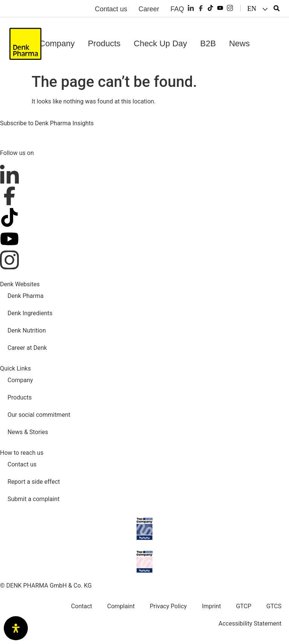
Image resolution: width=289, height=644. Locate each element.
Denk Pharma (26, 296)
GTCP (244, 606)
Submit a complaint (33, 499)
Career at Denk (27, 348)
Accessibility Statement (250, 623)
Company (57, 43)
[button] (259, 9)
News (240, 43)
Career (149, 9)
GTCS (274, 606)
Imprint (211, 606)
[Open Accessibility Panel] (16, 628)
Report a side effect (34, 482)
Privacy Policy (168, 606)
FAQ (177, 9)
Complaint (121, 606)
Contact (82, 606)
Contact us (111, 9)
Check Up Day (160, 43)
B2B (208, 43)
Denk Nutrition (27, 330)
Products (104, 43)
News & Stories (28, 432)
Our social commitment (39, 415)
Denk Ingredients (30, 313)
